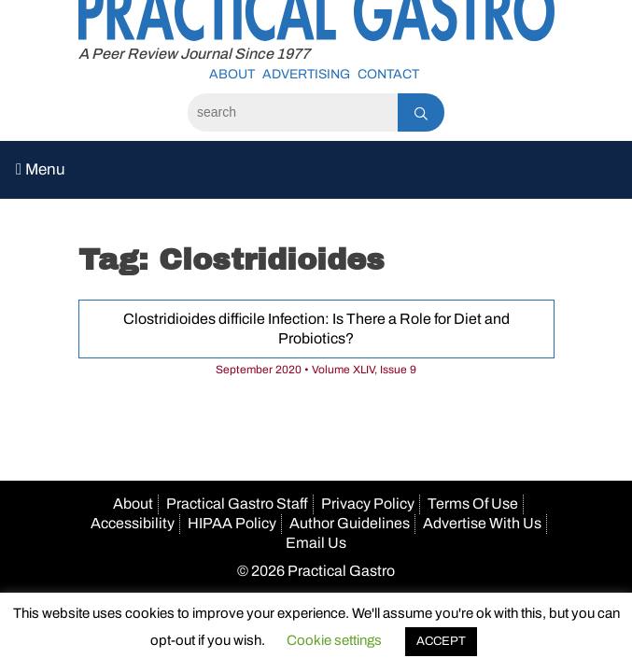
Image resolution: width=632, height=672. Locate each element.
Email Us (316, 543)
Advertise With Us (482, 523)
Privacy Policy (368, 504)
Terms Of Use (473, 504)
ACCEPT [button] (441, 641)
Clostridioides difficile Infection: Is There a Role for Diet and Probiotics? (316, 329)
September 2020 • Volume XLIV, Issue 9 (316, 370)
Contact (388, 74)
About (232, 74)
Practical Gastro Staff (237, 504)
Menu (41, 169)
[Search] (293, 112)
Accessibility (133, 523)
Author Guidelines (350, 523)
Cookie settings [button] (334, 640)
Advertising (306, 74)
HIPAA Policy (232, 523)
